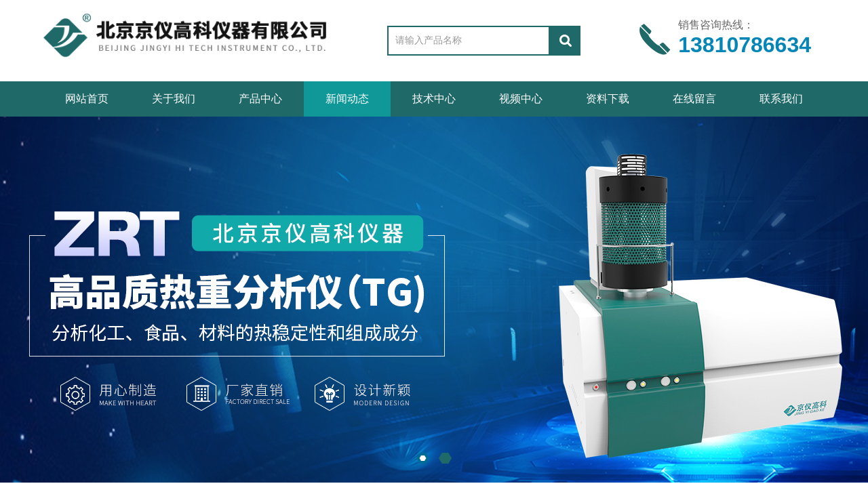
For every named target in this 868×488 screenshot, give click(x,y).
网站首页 (87, 99)
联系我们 (781, 99)
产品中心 (260, 99)
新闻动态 (347, 99)
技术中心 (434, 99)
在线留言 (694, 99)
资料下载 (608, 99)
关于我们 (174, 99)
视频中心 (521, 99)
